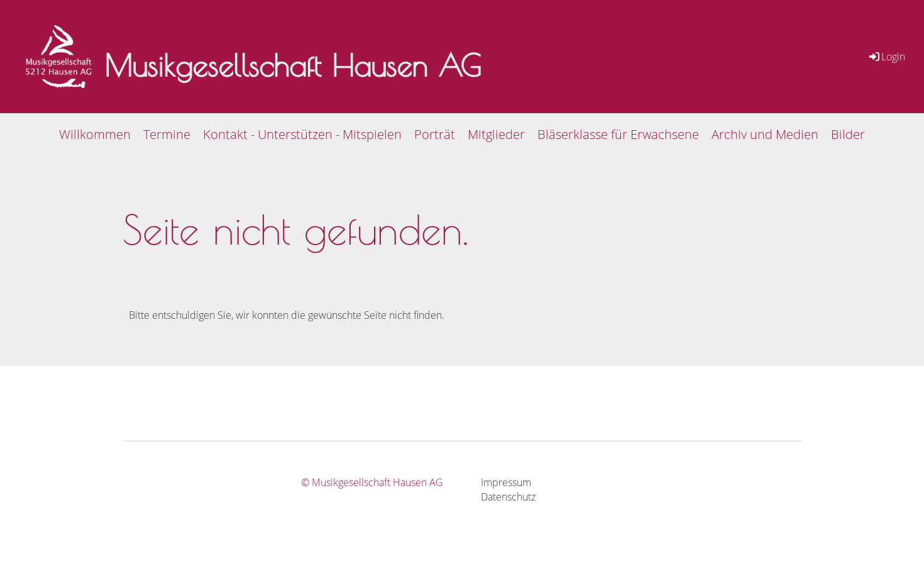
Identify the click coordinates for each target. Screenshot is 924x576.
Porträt (435, 134)
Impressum (506, 482)
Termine (167, 134)
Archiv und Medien (765, 134)
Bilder (848, 134)
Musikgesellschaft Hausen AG (293, 65)
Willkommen (95, 134)
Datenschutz (508, 497)
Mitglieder (496, 134)
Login (886, 57)
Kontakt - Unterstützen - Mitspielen (302, 134)
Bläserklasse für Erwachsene (618, 134)
